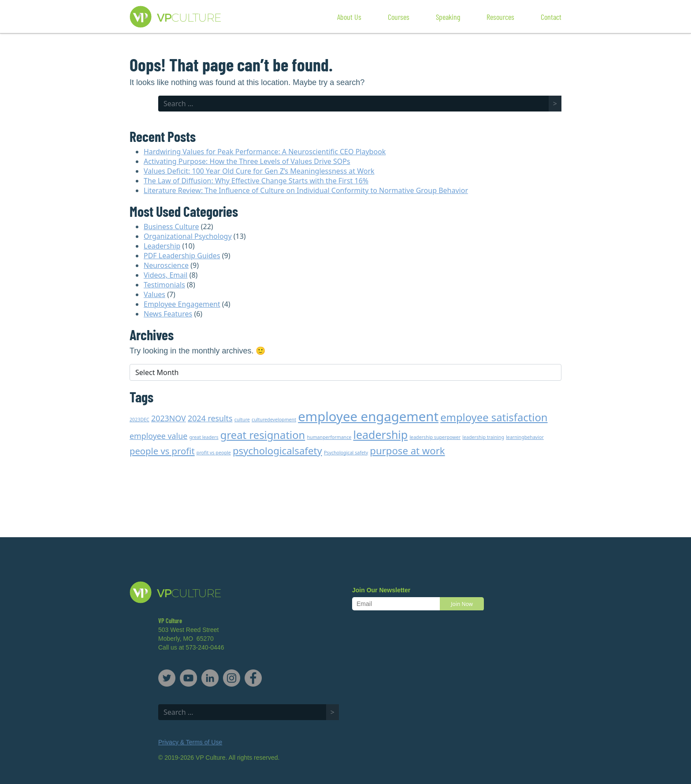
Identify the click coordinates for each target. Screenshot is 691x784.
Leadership (162, 246)
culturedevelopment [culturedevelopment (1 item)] (274, 420)
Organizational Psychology (188, 236)
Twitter (167, 678)
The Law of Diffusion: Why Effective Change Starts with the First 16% (256, 181)
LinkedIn (210, 678)
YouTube (188, 678)
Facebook (253, 678)
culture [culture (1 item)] (242, 420)
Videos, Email (165, 275)
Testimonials (164, 285)
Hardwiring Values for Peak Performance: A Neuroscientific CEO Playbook (265, 152)
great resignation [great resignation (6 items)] (263, 435)
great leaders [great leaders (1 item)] (204, 437)
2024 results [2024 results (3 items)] (210, 418)
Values (154, 294)
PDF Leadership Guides (182, 256)
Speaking (448, 17)
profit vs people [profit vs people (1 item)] (214, 453)
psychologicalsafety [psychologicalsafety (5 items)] (277, 450)
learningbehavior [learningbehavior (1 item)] (525, 437)
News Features (168, 314)
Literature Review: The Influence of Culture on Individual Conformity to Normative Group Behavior (306, 190)
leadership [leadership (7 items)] (381, 435)
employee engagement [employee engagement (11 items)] (368, 416)
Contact (551, 17)
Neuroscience (166, 265)
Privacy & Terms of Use (190, 742)
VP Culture (193, 17)
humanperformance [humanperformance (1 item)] (329, 437)
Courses (399, 17)
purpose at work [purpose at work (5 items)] (407, 450)
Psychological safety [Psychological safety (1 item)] (346, 453)
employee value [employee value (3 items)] (158, 436)
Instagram (232, 678)
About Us (349, 17)
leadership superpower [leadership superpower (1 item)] (435, 437)
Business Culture (171, 227)
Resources (500, 17)
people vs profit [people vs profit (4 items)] (162, 451)
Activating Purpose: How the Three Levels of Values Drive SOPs (247, 161)
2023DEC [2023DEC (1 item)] (139, 420)
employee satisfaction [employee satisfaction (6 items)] (494, 417)
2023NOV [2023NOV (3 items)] (169, 418)
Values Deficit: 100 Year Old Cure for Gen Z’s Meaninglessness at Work (259, 171)
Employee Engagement (182, 304)
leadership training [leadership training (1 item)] (483, 437)
